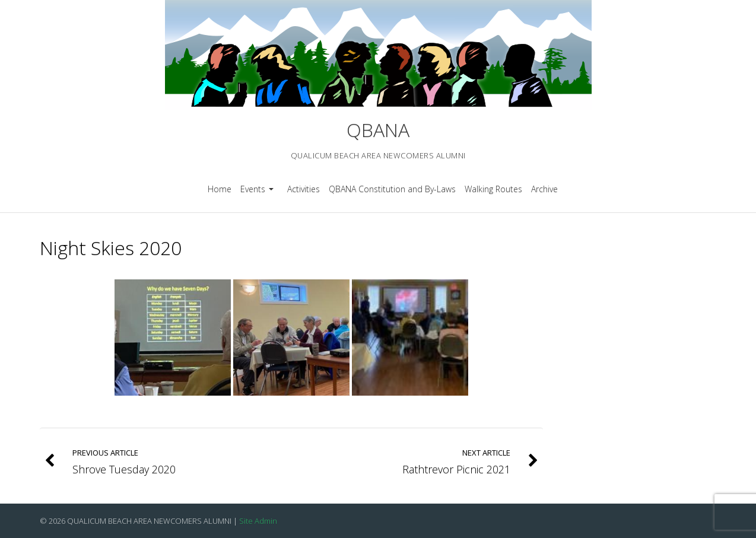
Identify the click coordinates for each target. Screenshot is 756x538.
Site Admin (258, 521)
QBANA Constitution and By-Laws (392, 189)
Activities (304, 189)
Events (258, 193)
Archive (544, 189)
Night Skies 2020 (111, 248)
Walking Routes (493, 189)
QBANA (378, 130)
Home (220, 189)
